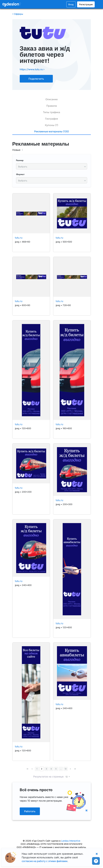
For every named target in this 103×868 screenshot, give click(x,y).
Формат (20, 175)
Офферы (18, 14)
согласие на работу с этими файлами (45, 861)
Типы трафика (51, 112)
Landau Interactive (71, 841)
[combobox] (52, 166)
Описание (51, 99)
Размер (20, 161)
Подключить (36, 79)
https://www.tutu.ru (32, 69)
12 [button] (67, 777)
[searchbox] (50, 167)
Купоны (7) (52, 125)
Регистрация (86, 4)
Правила (52, 106)
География (51, 119)
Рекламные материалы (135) (52, 131)
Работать (30, 811)
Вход (71, 4)
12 (66, 769)
